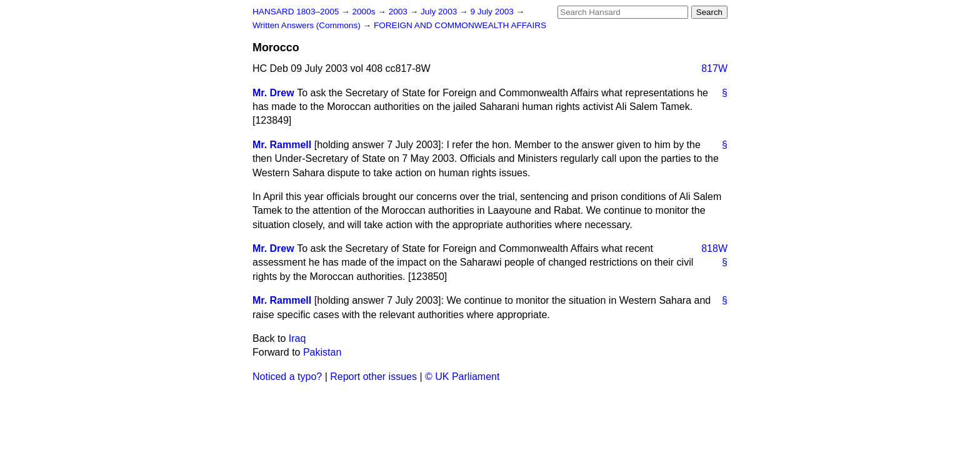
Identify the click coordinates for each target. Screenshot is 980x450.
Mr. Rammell (282, 145)
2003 (399, 12)
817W (714, 68)
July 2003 (440, 12)
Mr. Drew (273, 93)
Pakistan (322, 352)
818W (714, 248)
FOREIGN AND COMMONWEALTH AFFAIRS (460, 25)
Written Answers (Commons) (308, 25)
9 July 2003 (493, 12)
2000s (365, 12)
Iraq (297, 338)
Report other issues (373, 377)
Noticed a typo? (287, 377)
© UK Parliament (462, 377)
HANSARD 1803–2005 (296, 12)
